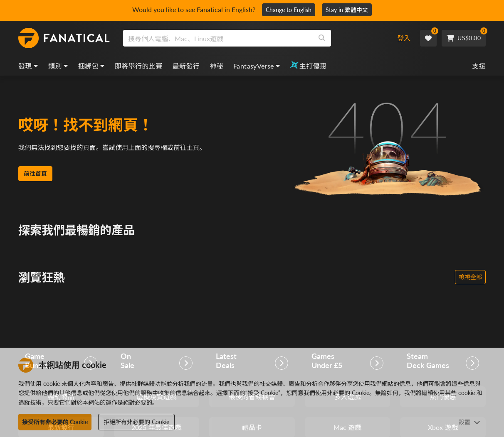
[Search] (322, 38)
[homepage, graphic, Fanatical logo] (64, 38)
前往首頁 (35, 179)
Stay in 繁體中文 (347, 10)
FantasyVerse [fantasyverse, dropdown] (257, 66)
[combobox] (253, 38)
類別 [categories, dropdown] (58, 66)
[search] (218, 38)
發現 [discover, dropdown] (28, 66)
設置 (469, 422)
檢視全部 (470, 277)
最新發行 (186, 66)
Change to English (289, 10)
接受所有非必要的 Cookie (55, 422)
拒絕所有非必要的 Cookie (136, 422)
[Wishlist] (428, 38)
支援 (479, 66)
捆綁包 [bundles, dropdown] (91, 66)
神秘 (216, 66)
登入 (404, 38)
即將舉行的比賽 (139, 66)
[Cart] (464, 38)
